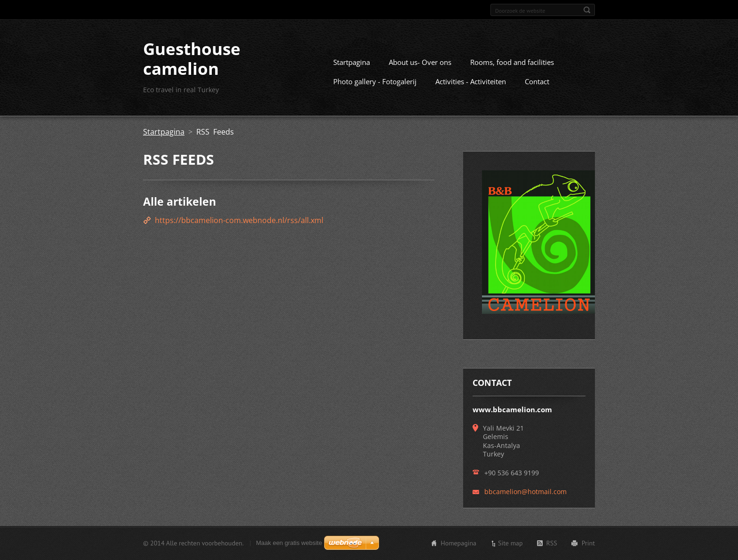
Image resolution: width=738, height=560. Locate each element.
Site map (510, 543)
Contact (537, 81)
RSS (552, 543)
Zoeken (587, 10)
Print (588, 543)
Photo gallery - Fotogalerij (375, 81)
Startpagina (352, 62)
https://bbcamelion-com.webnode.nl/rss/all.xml (239, 220)
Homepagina (458, 543)
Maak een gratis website (289, 543)
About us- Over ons (420, 62)
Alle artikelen (180, 201)
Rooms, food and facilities (512, 62)
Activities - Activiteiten (471, 81)
